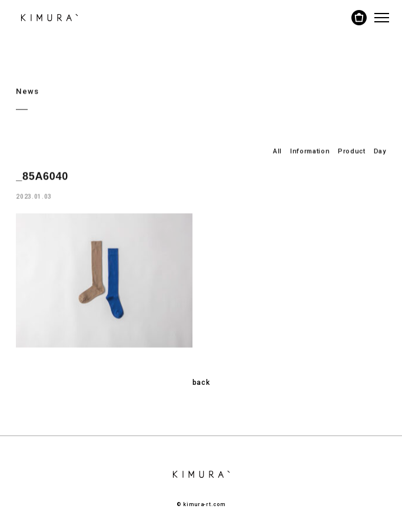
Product (352, 151)
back (201, 383)
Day (380, 151)
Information (310, 151)
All (278, 151)
